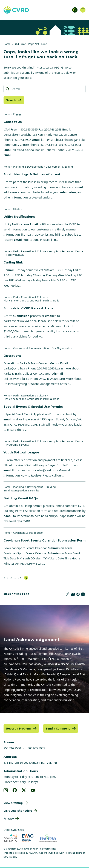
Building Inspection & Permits (21, 490)
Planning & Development (28, 167)
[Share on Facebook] (78, 594)
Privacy (9, 818)
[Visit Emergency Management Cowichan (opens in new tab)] (28, 838)
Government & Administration (31, 348)
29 (20, 578)
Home (7, 44)
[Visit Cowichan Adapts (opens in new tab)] (10, 838)
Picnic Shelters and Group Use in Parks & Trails (31, 300)
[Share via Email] (73, 594)
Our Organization (62, 348)
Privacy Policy (64, 853)
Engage (18, 114)
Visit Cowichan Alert (18, 811)
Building (51, 487)
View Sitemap (13, 803)
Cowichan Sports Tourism (28, 533)
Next (26, 578)
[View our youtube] (33, 790)
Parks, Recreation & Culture (30, 251)
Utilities (18, 209)
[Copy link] (67, 594)
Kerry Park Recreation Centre (66, 251)
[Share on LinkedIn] (83, 594)
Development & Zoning (59, 167)
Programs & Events (18, 445)
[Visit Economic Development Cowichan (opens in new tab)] (48, 838)
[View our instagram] (6, 790)
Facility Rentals (15, 255)
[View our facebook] (15, 790)
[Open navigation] (83, 10)
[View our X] (24, 790)
